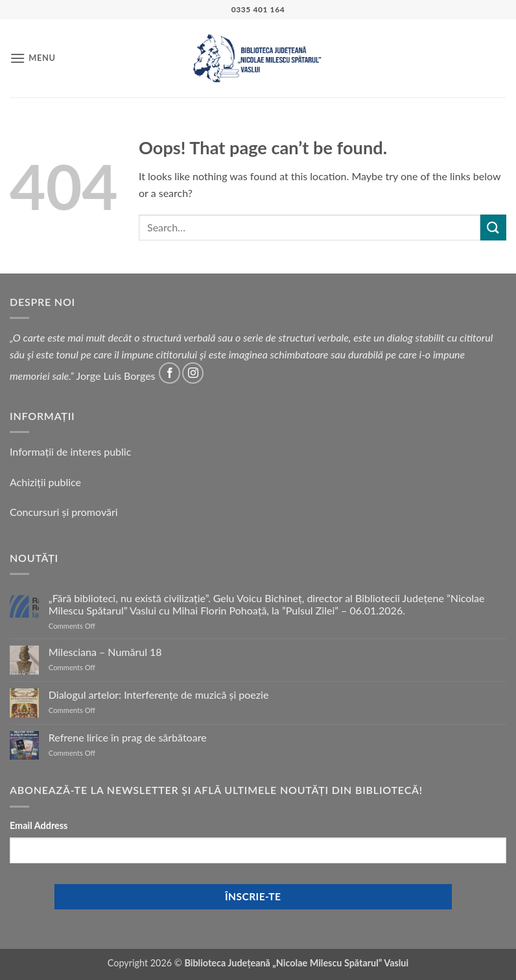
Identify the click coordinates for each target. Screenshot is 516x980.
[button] (33, 58)
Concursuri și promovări (64, 512)
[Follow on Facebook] (170, 373)
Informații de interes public (70, 451)
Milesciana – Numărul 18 (105, 652)
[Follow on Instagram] (193, 373)
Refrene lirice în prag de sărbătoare (128, 737)
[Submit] (493, 227)
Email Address (39, 825)
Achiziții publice (45, 482)
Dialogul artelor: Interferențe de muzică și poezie (159, 694)
